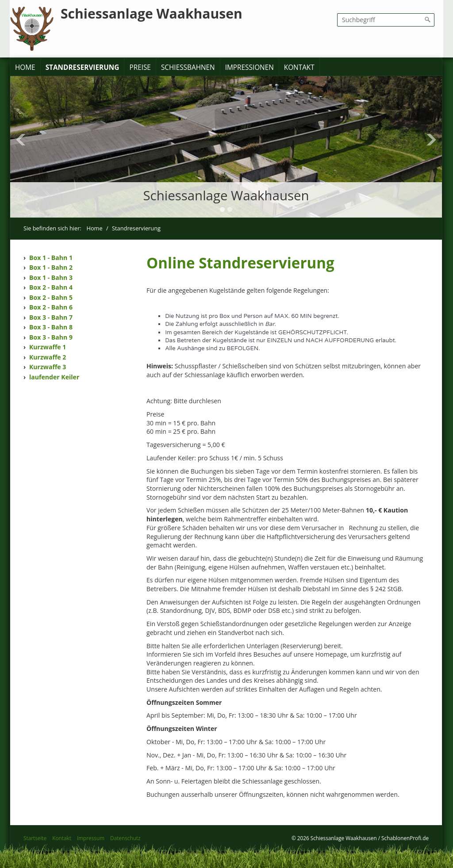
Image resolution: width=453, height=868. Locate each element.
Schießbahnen (188, 67)
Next (431, 140)
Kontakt (299, 67)
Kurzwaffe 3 (48, 367)
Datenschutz (125, 838)
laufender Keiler (54, 377)
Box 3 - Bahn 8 (51, 327)
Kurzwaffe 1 (48, 347)
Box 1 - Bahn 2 (51, 267)
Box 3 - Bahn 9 (51, 337)
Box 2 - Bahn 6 (51, 307)
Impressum (91, 838)
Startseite (35, 838)
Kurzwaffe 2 (48, 357)
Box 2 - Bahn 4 (51, 287)
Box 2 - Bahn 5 (51, 297)
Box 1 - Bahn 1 (51, 258)
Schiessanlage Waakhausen (152, 13)
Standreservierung (83, 67)
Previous (21, 140)
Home (25, 67)
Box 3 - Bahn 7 (51, 317)
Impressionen (250, 67)
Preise (140, 67)
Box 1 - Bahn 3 (51, 277)
